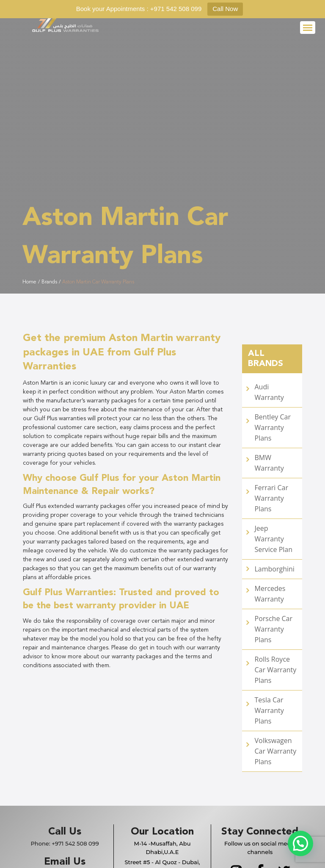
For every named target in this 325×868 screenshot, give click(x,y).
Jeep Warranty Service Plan (274, 539)
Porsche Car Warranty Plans (274, 629)
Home (29, 282)
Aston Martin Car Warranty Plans (98, 282)
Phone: (65, 843)
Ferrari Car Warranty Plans (271, 498)
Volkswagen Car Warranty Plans (276, 751)
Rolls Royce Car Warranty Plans (276, 670)
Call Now (225, 9)
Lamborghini (275, 569)
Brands (49, 282)
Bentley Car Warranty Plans (273, 427)
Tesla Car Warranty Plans (269, 710)
